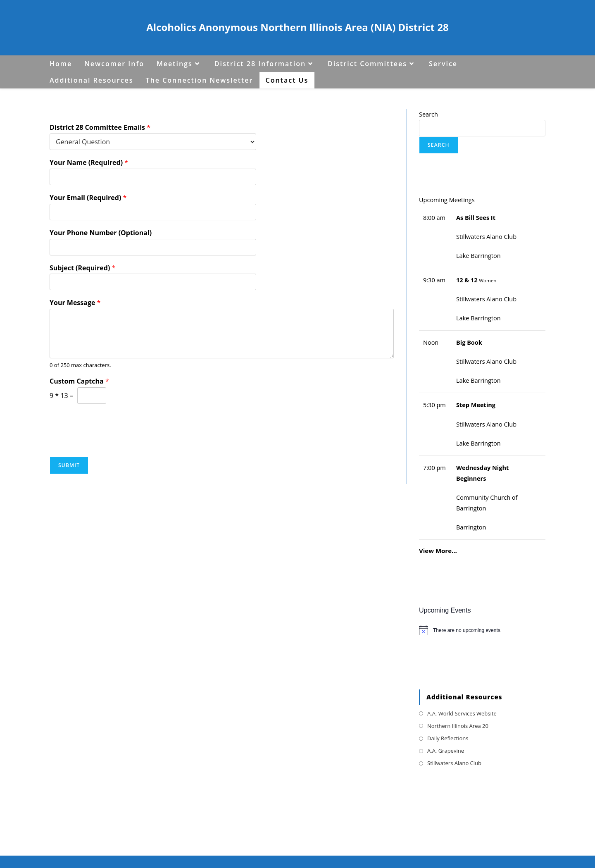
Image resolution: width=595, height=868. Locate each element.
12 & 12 (467, 280)
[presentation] (112, 443)
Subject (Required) (82, 268)
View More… (438, 551)
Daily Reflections (448, 738)
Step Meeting (476, 405)
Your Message (75, 303)
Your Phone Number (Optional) (101, 233)
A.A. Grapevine (446, 751)
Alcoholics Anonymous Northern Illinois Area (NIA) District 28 (297, 27)
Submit (69, 465)
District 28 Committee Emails (100, 128)
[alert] (482, 630)
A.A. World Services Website (462, 713)
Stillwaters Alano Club (454, 763)
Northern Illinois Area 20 (458, 726)
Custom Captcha (79, 381)
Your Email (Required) (88, 198)
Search (428, 114)
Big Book (469, 342)
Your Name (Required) (89, 163)
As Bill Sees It (476, 218)
